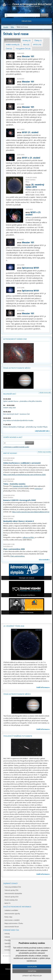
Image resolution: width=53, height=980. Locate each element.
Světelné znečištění (11, 910)
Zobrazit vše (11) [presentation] (12, 40)
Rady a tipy (8, 917)
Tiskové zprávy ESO (11, 897)
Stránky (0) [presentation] (26, 40)
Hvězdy (7, 934)
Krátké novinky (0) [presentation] (13, 45)
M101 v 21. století (31, 158)
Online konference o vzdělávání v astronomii (22, 463)
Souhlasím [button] (32, 967)
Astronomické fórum (12, 927)
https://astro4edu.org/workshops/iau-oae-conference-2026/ (24, 475)
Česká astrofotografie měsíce (17, 368)
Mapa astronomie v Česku (14, 923)
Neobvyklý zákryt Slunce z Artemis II (18, 521)
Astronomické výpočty (12, 914)
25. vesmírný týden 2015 (35, 186)
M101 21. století (30, 132)
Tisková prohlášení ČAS (13, 887)
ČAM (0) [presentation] (9, 49)
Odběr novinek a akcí (13, 437)
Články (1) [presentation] (38, 40)
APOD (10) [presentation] (37, 45)
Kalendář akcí (10, 394)
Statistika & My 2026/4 (20, 486)
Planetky (8, 940)
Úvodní (6, 27)
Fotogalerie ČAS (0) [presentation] (23, 49)
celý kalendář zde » (42, 431)
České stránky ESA (11, 900)
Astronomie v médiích (12, 920)
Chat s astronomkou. (18, 556)
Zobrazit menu (26, 21)
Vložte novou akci (45, 393)
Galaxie (7, 937)
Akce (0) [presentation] (26, 45)
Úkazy (27, 182)
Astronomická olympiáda (13, 893)
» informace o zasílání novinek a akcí (16, 447)
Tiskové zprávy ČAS (11, 890)
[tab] (12, 40)
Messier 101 (28, 56)
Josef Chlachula (8, 481)
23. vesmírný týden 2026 (14, 626)
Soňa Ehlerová (8, 460)
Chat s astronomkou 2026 (14, 549)
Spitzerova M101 (31, 268)
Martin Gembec (31, 180)
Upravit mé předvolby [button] (32, 976)
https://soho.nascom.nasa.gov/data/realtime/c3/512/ (31, 512)
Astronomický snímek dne (15, 339)
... (22, 74)
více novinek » (44, 560)
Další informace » (43, 687)
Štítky (12, 27)
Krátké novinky (10, 453)
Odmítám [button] (32, 971)
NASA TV (7, 903)
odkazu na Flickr (28, 537)
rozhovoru (38, 488)
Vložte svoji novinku (44, 452)
